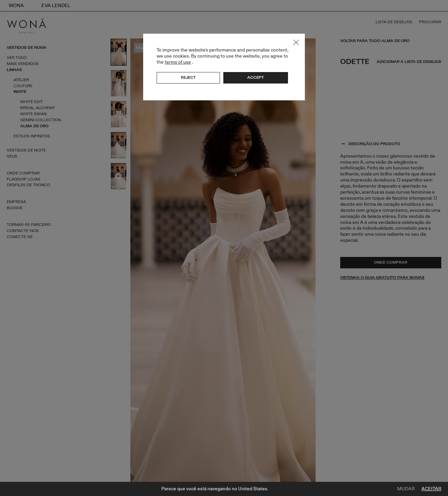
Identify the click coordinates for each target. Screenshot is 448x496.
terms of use (178, 62)
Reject (188, 77)
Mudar (406, 489)
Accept (255, 77)
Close (296, 42)
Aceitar (431, 489)
